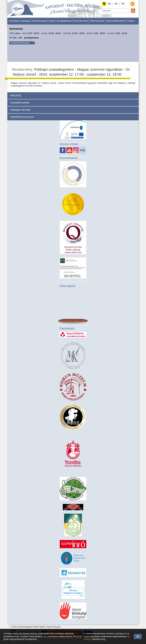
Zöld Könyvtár (97, 21)
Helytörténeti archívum (22, 117)
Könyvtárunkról (81, 21)
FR (123, 4)
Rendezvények (39, 21)
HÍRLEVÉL (16, 95)
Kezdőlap (14, 21)
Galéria (131, 21)
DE (116, 4)
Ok (138, 637)
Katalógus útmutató (20, 110)
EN (109, 4)
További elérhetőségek (20, 43)
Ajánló (52, 21)
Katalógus (25, 21)
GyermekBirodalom (116, 21)
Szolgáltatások (64, 21)
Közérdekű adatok (20, 103)
